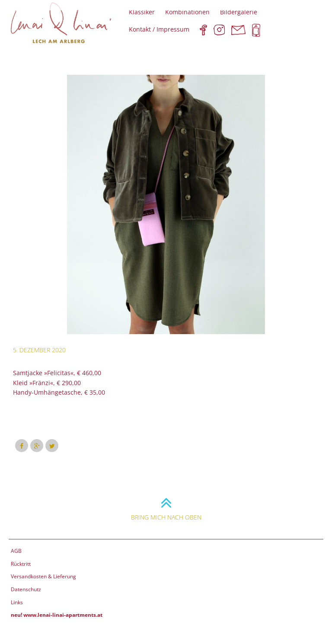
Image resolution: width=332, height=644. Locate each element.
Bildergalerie (239, 12)
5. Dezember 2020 (39, 350)
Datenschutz (26, 589)
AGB (16, 551)
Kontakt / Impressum (159, 29)
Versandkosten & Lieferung (43, 576)
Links (17, 602)
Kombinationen (187, 12)
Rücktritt (21, 564)
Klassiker (142, 12)
